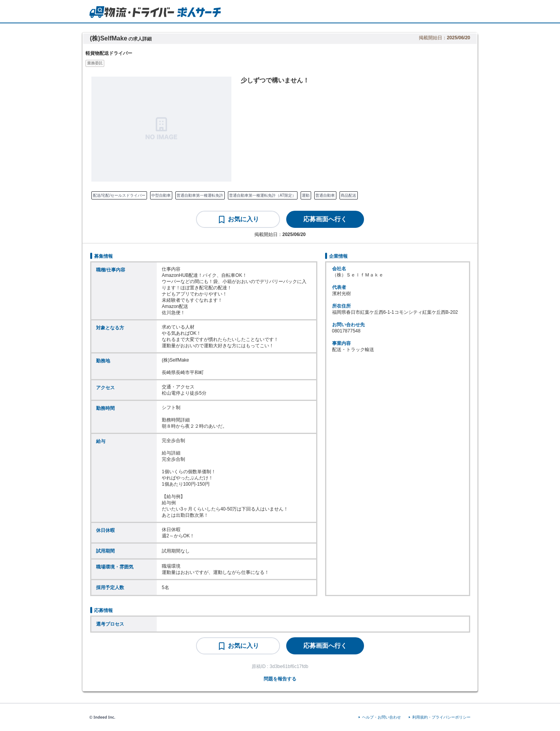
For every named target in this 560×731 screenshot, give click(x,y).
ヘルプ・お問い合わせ (381, 717)
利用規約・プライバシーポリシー (441, 717)
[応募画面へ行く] (325, 219)
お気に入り (243, 219)
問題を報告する (280, 679)
